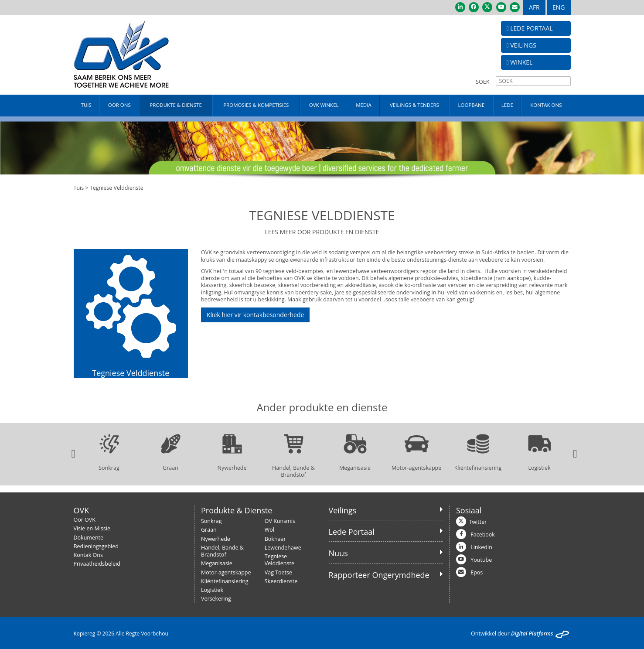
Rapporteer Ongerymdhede (379, 575)
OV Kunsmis (280, 521)
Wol (269, 530)
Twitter (478, 522)
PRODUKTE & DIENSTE (175, 105)
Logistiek (212, 590)
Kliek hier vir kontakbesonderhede (255, 315)
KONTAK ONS (546, 105)
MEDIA (364, 105)
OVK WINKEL (324, 105)
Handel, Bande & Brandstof (222, 551)
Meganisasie (217, 563)
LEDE (507, 105)
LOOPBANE (472, 105)
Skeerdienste (281, 581)
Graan (209, 530)
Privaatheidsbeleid (97, 564)
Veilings (343, 510)
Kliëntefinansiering (225, 581)
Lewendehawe (283, 548)
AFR (534, 7)
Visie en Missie (92, 528)
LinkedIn (481, 547)
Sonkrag (211, 521)
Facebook (483, 535)
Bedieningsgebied (96, 546)
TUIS (86, 105)
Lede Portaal (352, 532)
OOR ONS (119, 105)
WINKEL (520, 62)
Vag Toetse (278, 572)
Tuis (79, 188)
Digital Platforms (532, 634)
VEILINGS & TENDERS (414, 105)
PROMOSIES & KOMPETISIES (256, 105)
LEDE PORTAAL (530, 28)
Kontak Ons (88, 555)
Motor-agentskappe (226, 572)
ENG (559, 7)
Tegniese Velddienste (279, 560)
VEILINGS (521, 45)
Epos (477, 572)
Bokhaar (275, 539)
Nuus (338, 553)
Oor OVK (85, 520)
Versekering (216, 599)
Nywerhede (216, 539)
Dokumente (89, 538)
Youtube (481, 560)
